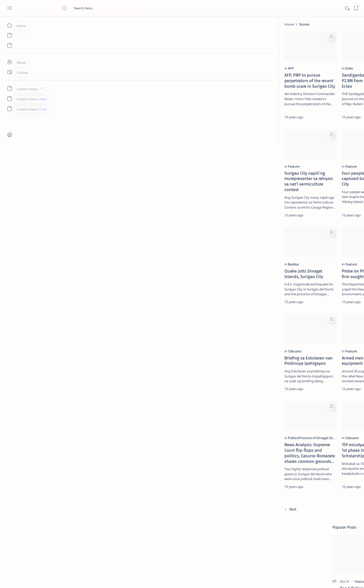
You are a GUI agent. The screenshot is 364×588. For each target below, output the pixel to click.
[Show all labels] (290, 289)
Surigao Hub (55, 578)
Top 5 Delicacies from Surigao (315, 86)
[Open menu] (9, 8)
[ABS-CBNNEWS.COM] (297, 264)
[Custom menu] (9, 88)
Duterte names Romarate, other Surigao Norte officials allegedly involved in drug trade (318, 150)
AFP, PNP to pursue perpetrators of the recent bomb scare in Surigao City (69, 91)
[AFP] (39, 81)
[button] (174, 37)
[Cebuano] (43, 387)
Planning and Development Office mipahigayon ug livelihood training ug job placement (230, 499)
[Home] (9, 25)
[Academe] (333, 264)
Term (283, 306)
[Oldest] (259, 553)
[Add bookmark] (103, 37)
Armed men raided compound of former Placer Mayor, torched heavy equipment (227, 94)
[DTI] (200, 287)
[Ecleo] (121, 81)
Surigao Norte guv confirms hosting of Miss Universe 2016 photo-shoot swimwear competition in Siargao (315, 180)
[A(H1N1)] (297, 252)
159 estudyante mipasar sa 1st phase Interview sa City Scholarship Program (149, 496)
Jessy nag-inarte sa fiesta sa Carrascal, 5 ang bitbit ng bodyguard (314, 122)
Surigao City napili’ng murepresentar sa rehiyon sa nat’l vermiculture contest (70, 196)
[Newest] (39, 553)
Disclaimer (300, 306)
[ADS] (297, 277)
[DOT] (306, 165)
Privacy (318, 306)
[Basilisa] (42, 287)
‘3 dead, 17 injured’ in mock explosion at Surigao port (313, 208)
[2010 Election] (333, 239)
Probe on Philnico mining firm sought (149, 294)
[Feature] (203, 81)
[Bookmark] (356, 8)
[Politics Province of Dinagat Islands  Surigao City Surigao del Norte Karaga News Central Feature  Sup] (297, 239)
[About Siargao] (333, 252)
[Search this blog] (100, 8)
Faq (331, 306)
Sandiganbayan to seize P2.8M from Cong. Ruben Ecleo (147, 91)
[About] (9, 62)
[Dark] (347, 8)
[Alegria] (306, 137)
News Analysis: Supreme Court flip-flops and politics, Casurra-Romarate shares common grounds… (68, 499)
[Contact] (9, 72)
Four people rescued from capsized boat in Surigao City (146, 196)
